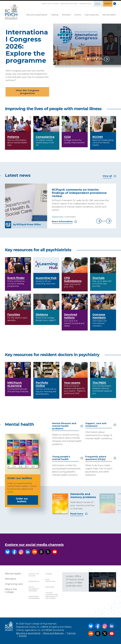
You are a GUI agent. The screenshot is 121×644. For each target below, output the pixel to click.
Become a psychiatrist (37, 15)
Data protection (50, 580)
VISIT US (112, 590)
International (86, 4)
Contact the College (34, 575)
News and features (69, 4)
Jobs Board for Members (34, 597)
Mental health (109, 15)
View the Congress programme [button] (27, 92)
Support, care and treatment (101, 425)
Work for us (34, 581)
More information (64, 222)
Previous (97, 59)
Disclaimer (50, 587)
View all (109, 176)
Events (78, 15)
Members (66, 15)
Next (107, 59)
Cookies (49, 574)
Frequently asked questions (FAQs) (101, 458)
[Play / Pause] (88, 59)
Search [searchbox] (115, 4)
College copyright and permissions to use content (52, 595)
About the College (50, 4)
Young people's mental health (68, 458)
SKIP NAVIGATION (40, 3)
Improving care (92, 15)
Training (55, 15)
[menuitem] (37, 15)
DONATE (108, 4)
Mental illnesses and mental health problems (68, 426)
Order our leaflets (26, 500)
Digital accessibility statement (34, 589)
